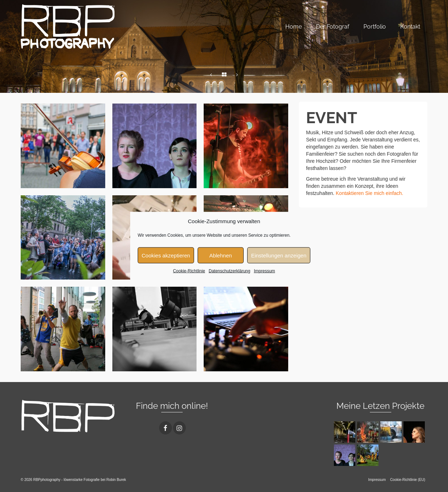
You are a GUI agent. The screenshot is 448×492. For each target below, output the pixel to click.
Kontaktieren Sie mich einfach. (369, 193)
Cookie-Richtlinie (189, 271)
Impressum (264, 271)
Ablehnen (221, 255)
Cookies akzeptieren (166, 255)
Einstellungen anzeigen (279, 255)
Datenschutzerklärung (230, 271)
